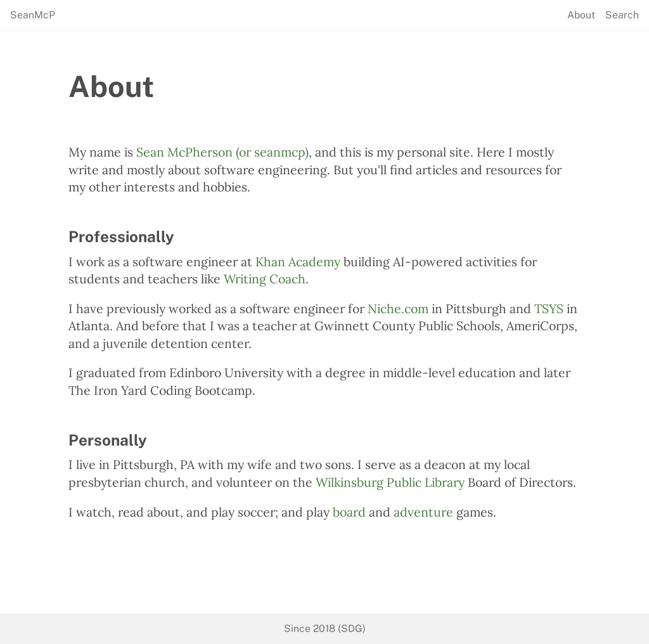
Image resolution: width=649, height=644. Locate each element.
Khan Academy (298, 261)
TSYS (549, 308)
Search (622, 15)
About (581, 15)
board (349, 512)
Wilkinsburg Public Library (390, 482)
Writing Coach (265, 279)
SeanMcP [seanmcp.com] (33, 15)
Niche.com (398, 308)
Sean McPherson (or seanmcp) (222, 152)
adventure (423, 512)
